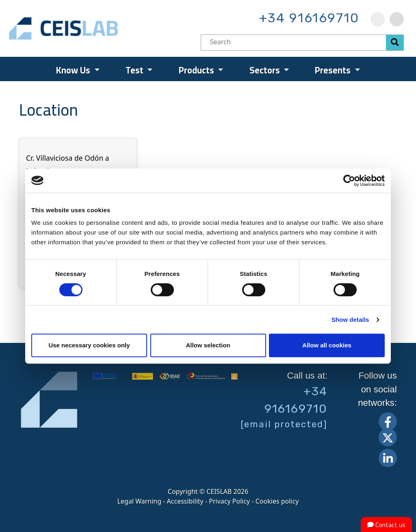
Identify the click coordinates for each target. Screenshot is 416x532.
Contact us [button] (386, 525)
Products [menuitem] (197, 70)
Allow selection (208, 345)
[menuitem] (378, 19)
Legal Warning (139, 501)
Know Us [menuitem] (74, 70)
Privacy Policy (229, 501)
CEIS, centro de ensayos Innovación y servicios (95, 28)
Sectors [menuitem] (266, 70)
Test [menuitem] (135, 70)
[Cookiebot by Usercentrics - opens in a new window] (349, 181)
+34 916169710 (309, 18)
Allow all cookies (327, 345)
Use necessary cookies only (89, 345)
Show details (350, 320)
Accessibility (185, 501)
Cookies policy (277, 501)
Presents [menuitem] (334, 70)
